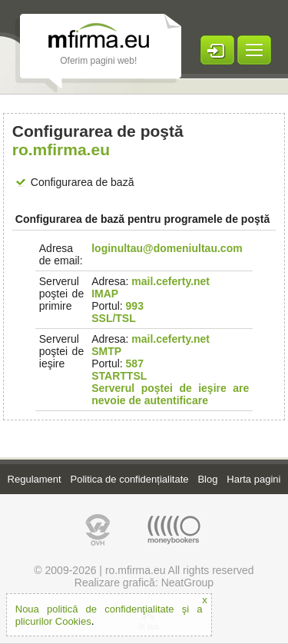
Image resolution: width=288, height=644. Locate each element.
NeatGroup (187, 583)
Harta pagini (253, 479)
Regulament (35, 479)
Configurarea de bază (83, 182)
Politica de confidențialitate (130, 479)
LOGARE (217, 50)
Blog (207, 479)
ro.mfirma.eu (136, 570)
